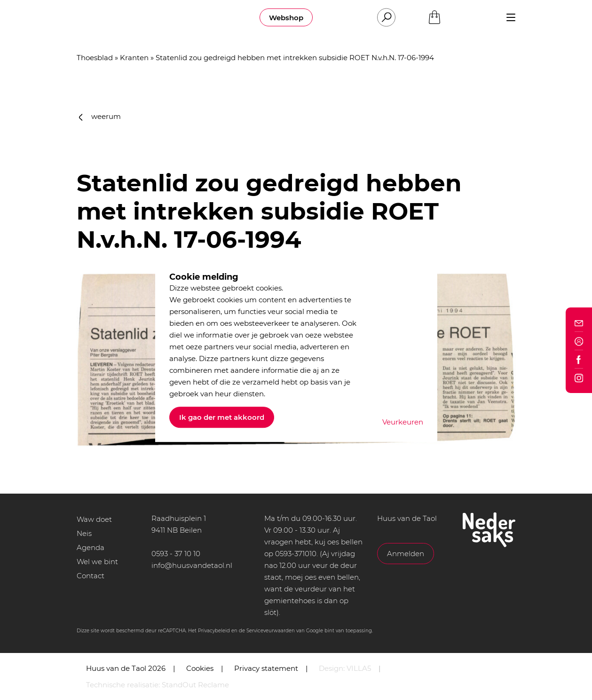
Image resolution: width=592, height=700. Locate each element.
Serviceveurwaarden (271, 631)
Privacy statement (266, 668)
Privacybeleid (214, 631)
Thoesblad (95, 58)
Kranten (134, 58)
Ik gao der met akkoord (222, 417)
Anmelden (406, 554)
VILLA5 (359, 668)
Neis (84, 533)
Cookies (200, 668)
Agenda (91, 547)
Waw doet (94, 519)
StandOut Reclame (195, 685)
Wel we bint (97, 562)
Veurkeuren (403, 422)
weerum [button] (100, 116)
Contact (91, 576)
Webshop (286, 18)
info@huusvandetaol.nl (192, 565)
